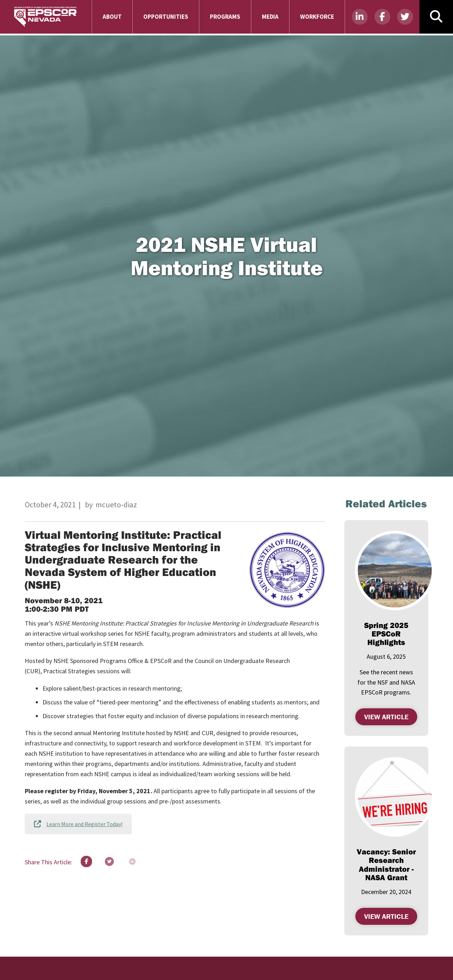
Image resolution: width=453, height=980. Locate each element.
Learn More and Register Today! (78, 824)
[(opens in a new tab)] (395, 570)
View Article (391, 915)
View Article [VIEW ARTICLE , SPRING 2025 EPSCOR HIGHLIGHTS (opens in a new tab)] (391, 716)
